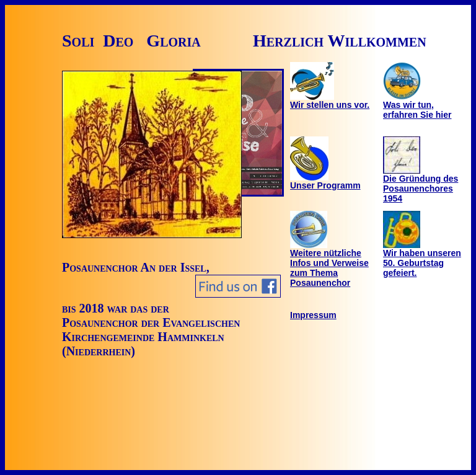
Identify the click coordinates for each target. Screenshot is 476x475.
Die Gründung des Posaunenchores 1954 (421, 184)
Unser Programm (325, 181)
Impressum (313, 315)
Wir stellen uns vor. (330, 101)
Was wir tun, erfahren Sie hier (417, 106)
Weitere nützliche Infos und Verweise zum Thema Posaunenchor (329, 264)
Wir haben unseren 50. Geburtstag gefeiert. (422, 259)
